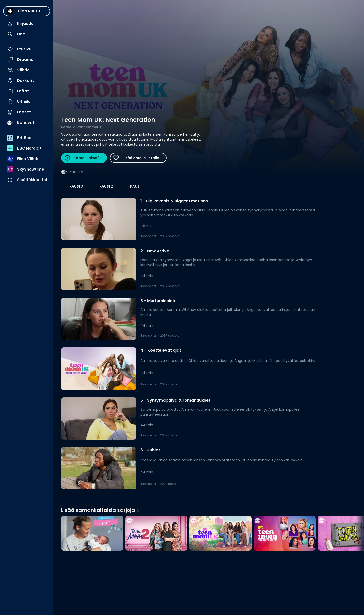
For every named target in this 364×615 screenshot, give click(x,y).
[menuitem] (27, 11)
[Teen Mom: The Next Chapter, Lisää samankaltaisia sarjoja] (285, 534)
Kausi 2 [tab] (106, 186)
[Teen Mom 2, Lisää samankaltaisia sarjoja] (156, 534)
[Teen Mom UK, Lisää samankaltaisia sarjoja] (220, 534)
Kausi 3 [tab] (76, 186)
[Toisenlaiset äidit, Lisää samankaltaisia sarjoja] (92, 534)
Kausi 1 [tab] (136, 186)
